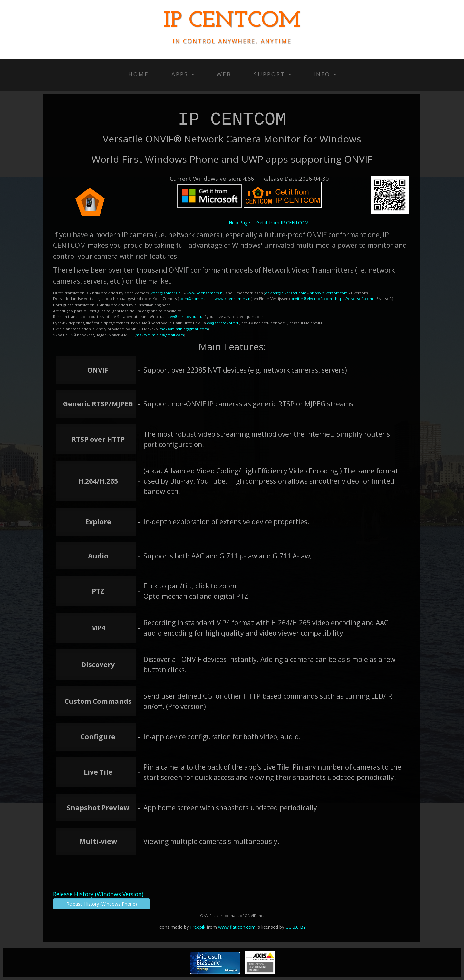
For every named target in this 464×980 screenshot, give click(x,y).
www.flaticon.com (237, 927)
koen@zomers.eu (167, 293)
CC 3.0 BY (296, 927)
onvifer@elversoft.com (286, 293)
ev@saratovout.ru (186, 317)
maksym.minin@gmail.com (184, 329)
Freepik (198, 927)
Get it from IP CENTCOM (283, 223)
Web (224, 74)
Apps (183, 74)
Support (272, 74)
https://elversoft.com (329, 293)
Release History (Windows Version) (98, 894)
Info (325, 74)
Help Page (239, 223)
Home (139, 74)
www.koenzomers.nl (205, 293)
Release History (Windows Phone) (102, 904)
